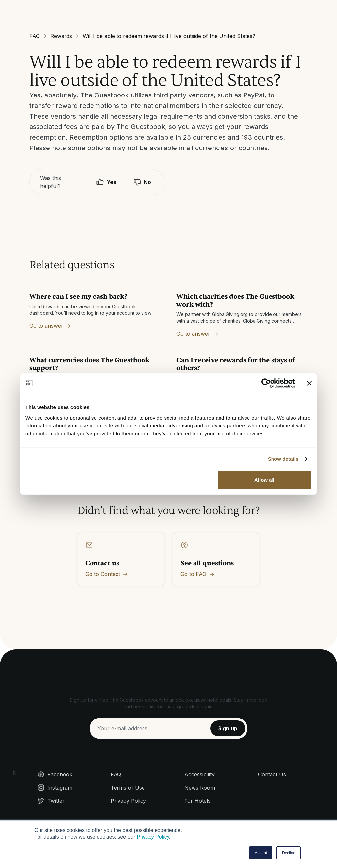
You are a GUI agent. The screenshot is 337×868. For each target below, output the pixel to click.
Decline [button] (289, 853)
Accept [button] (261, 853)
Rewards (61, 36)
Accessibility (199, 774)
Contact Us (272, 774)
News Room (200, 788)
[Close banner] (309, 383)
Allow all (264, 480)
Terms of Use (128, 788)
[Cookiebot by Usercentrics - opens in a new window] (266, 383)
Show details (283, 459)
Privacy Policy (153, 837)
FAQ (35, 36)
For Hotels (197, 801)
